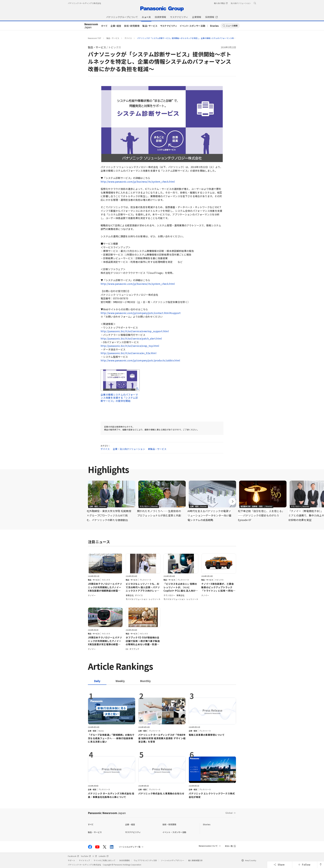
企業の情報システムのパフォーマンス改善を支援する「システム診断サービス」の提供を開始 (119, 398)
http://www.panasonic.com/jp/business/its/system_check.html (138, 182)
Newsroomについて (208, 846)
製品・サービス (150, 26)
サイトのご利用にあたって (105, 860)
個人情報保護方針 (195, 860)
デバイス (128, 38)
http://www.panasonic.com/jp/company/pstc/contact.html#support (141, 313)
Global (229, 813)
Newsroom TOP (95, 38)
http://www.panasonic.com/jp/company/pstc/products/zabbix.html (140, 360)
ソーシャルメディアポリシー (173, 860)
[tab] (120, 681)
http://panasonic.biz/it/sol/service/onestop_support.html (135, 331)
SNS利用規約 (124, 860)
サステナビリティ (169, 26)
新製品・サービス (157, 449)
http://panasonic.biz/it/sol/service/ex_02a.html (129, 353)
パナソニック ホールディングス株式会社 (84, 3)
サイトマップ (84, 860)
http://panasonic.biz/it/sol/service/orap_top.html (130, 346)
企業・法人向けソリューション (129, 449)
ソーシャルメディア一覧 (130, 847)
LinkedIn (104, 856)
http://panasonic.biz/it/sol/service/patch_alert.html (131, 338)
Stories (214, 26)
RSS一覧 (229, 846)
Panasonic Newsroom (107, 813)
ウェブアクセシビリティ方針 (145, 860)
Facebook (73, 856)
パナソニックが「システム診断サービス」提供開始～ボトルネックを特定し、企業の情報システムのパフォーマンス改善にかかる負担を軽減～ (195, 38)
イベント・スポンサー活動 (193, 26)
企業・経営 (116, 26)
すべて (104, 26)
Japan (91, 26)
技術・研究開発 (132, 26)
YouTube (86, 856)
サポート (72, 860)
